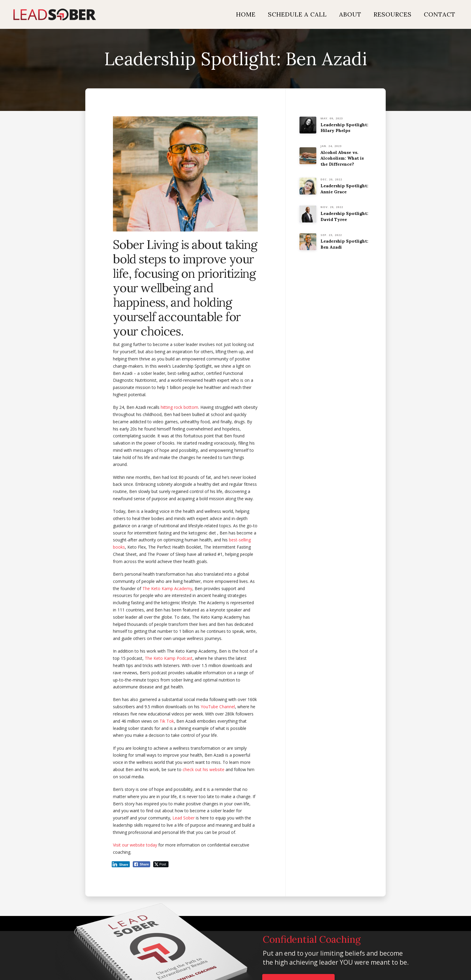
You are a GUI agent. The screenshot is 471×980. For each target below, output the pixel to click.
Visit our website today (135, 845)
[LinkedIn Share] (121, 864)
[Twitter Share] (161, 864)
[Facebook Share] (141, 864)
